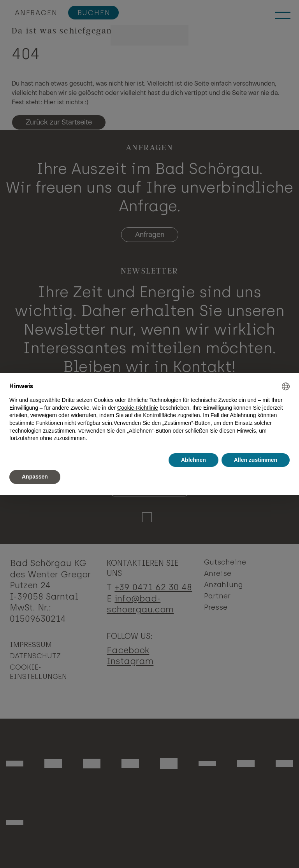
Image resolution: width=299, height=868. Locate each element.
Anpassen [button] (35, 477)
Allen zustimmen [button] (256, 460)
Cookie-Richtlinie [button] (138, 408)
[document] (149, 412)
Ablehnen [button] (193, 460)
